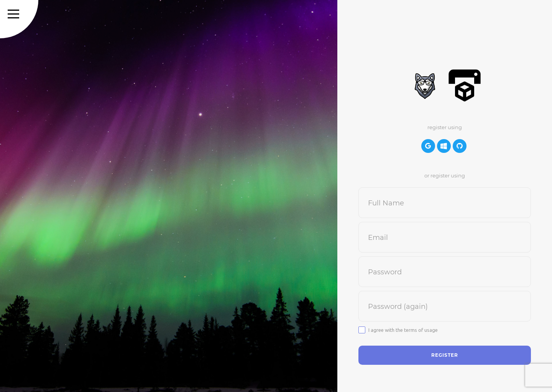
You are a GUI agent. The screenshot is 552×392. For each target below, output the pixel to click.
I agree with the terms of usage (403, 330)
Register (445, 355)
